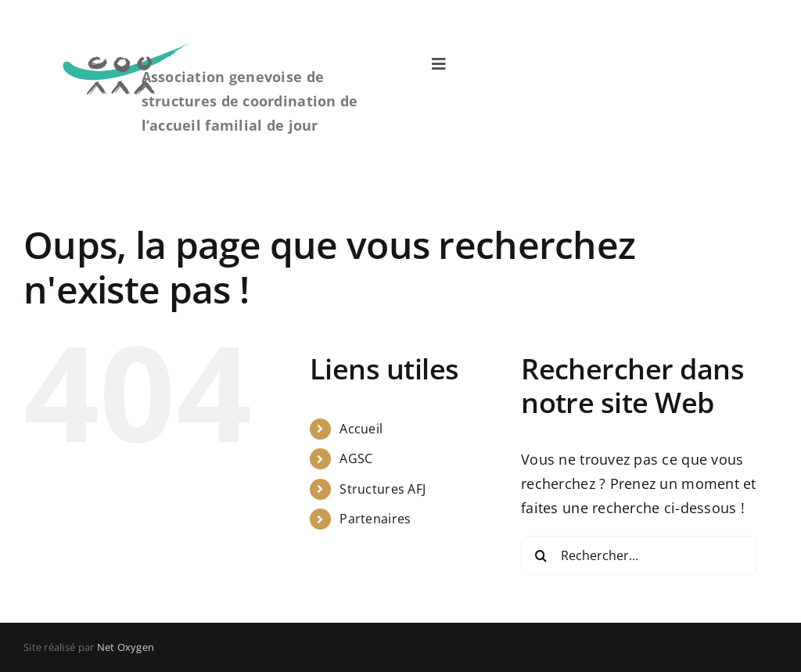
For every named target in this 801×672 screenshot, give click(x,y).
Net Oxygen (126, 647)
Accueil (361, 429)
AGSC (356, 458)
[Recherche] (541, 555)
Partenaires (375, 519)
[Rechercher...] (639, 555)
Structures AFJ (383, 489)
